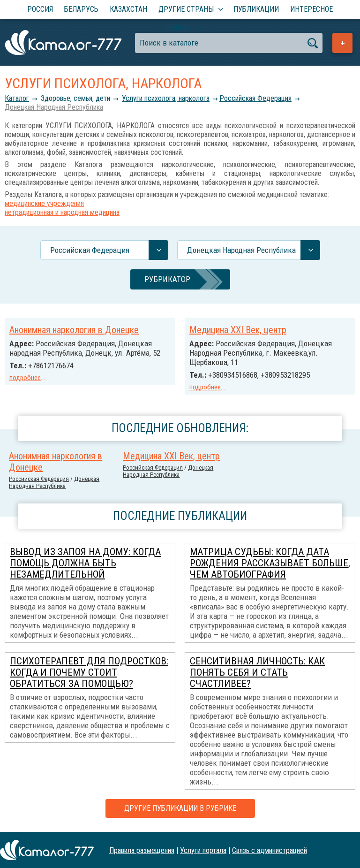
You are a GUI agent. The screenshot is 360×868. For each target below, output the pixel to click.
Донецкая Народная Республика (54, 107)
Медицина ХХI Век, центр (238, 330)
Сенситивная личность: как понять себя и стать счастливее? (257, 672)
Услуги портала (203, 850)
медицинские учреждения (44, 203)
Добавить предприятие (342, 43)
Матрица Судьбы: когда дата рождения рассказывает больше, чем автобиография (270, 563)
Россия (40, 9)
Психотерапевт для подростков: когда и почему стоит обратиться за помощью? (89, 672)
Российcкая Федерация (255, 98)
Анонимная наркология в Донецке (74, 330)
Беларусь (81, 9)
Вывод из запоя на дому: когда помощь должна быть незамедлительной (85, 563)
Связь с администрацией (270, 850)
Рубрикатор (167, 279)
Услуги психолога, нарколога (166, 98)
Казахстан (128, 9)
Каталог (17, 98)
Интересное (311, 9)
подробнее (25, 378)
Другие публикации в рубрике (180, 808)
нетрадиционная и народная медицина (62, 212)
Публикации (256, 9)
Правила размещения (142, 850)
